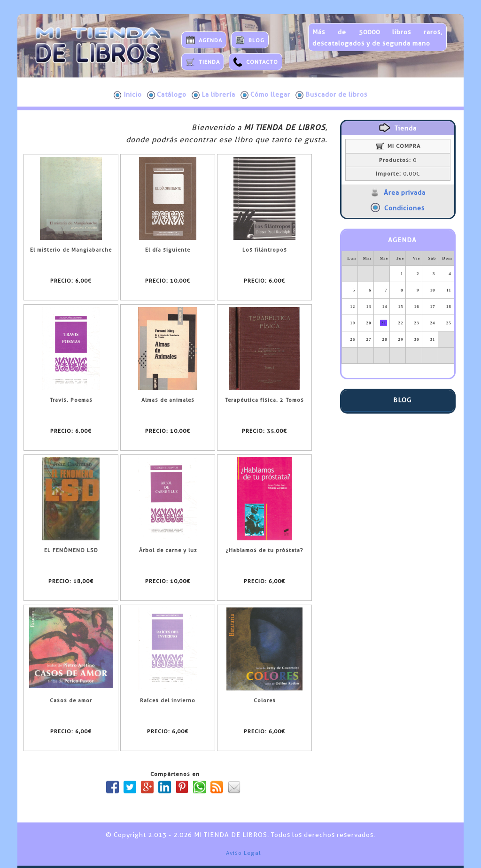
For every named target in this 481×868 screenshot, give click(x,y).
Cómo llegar (265, 95)
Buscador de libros (331, 95)
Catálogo (167, 95)
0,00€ (398, 174)
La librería (213, 95)
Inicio (128, 95)
